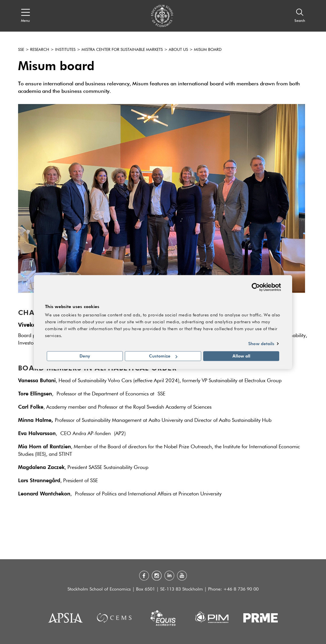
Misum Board (208, 50)
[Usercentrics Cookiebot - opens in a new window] (256, 287)
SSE (21, 50)
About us (178, 50)
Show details (261, 343)
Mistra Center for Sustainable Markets (122, 50)
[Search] (300, 16)
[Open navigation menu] (25, 16)
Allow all (241, 356)
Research (40, 50)
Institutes (65, 50)
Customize (163, 356)
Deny (85, 356)
